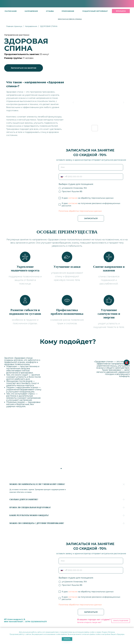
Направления (31, 26)
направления (31, 11)
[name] (91, 167)
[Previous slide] (73, 102)
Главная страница (14, 26)
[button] (50, 11)
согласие (73, 198)
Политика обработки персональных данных (80, 211)
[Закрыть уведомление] (132, 629)
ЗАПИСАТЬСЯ (91, 218)
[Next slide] (124, 102)
